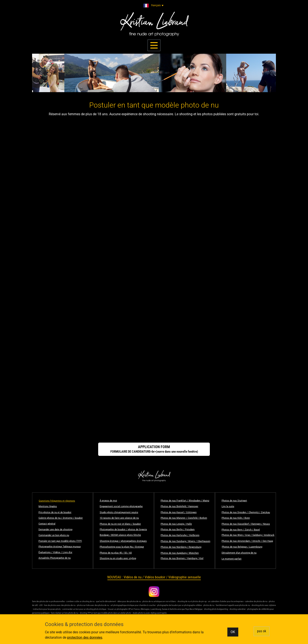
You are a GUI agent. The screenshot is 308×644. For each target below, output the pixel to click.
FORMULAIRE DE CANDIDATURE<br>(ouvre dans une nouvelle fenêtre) (154, 449)
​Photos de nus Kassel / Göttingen (179, 512)
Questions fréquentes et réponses (57, 501)
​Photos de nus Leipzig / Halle (176, 524)
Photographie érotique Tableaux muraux (60, 547)
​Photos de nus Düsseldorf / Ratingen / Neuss (246, 524)
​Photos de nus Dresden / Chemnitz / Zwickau (246, 512)
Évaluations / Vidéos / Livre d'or (55, 552)
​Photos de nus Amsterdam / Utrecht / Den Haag (247, 541)
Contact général (47, 524)
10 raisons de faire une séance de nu (119, 518)
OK (233, 632)
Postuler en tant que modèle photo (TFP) (60, 541)
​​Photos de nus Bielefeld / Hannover (179, 506)
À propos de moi (108, 501)
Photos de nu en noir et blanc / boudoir (120, 524)
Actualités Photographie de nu (55, 558)
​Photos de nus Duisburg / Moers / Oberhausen (185, 541)
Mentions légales (48, 506)
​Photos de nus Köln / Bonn (236, 518)
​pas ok (262, 631)
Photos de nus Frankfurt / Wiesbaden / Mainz (185, 501)
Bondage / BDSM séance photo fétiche (120, 535)
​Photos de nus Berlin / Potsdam (178, 530)
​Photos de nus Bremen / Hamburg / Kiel (182, 558)
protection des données (85, 637)
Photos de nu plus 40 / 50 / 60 (116, 553)
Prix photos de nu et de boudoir (55, 512)
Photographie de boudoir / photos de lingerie (123, 530)
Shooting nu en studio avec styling (118, 558)
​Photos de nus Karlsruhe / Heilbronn (180, 535)
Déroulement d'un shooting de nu (239, 553)
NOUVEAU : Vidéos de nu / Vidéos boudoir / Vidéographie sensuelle (154, 577)
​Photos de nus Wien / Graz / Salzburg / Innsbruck (248, 535)
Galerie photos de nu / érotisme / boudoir (61, 518)
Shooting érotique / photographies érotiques (123, 541)
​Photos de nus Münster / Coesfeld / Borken (184, 518)
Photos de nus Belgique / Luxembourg (242, 547)
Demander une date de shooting (55, 530)
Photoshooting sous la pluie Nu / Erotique (122, 547)
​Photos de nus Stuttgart (234, 501)
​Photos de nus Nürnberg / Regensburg (181, 547)
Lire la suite (228, 506)
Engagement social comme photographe (121, 506)
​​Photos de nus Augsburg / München (180, 553)
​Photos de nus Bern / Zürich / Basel (241, 530)
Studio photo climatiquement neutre (119, 512)
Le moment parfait (232, 559)
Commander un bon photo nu (54, 535)
